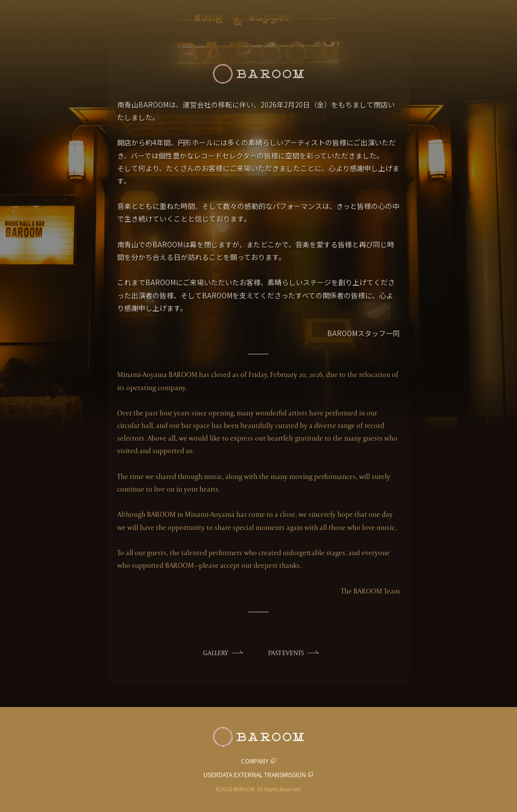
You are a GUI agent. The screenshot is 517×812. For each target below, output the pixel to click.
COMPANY (255, 761)
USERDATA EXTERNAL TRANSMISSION (255, 774)
